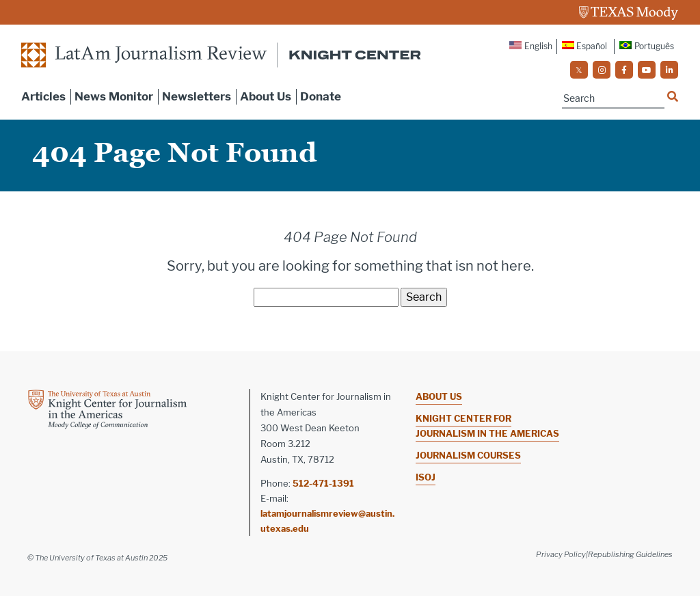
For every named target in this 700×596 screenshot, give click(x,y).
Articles (43, 96)
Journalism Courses (468, 455)
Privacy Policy (561, 554)
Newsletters (197, 96)
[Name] (613, 99)
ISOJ (426, 477)
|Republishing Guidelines (629, 554)
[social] (579, 70)
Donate (321, 96)
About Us (266, 96)
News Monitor (114, 96)
